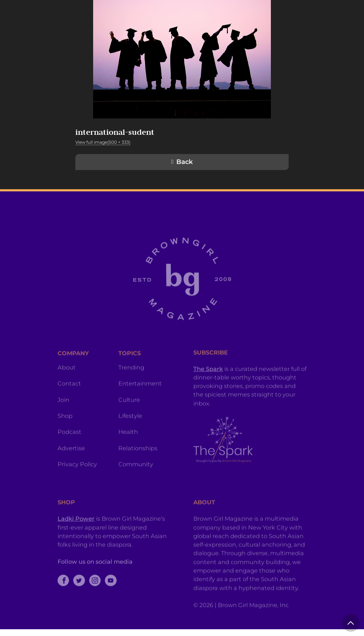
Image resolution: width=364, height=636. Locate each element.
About (67, 385)
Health (128, 449)
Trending (131, 385)
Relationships (138, 466)
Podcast (69, 449)
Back (184, 162)
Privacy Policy (77, 482)
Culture (129, 417)
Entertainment (140, 401)
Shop (65, 433)
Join (63, 417)
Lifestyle (130, 433)
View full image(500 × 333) (103, 142)
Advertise (71, 466)
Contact (69, 401)
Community (136, 482)
